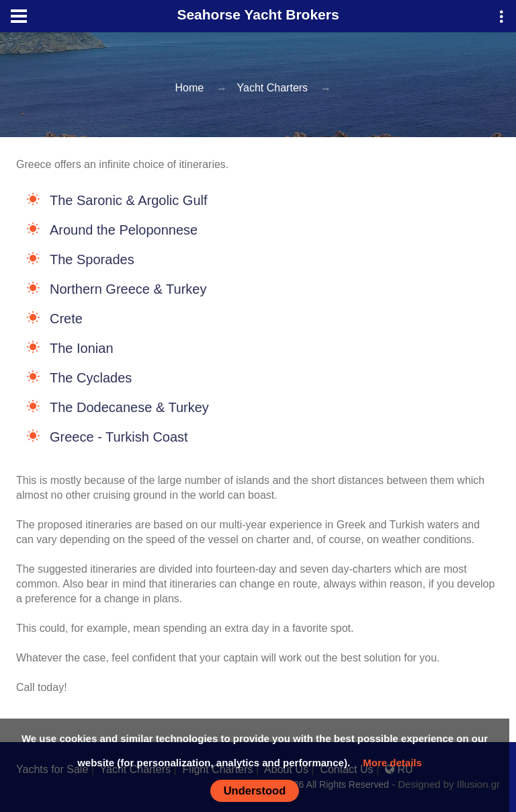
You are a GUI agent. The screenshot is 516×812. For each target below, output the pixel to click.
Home (189, 88)
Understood (255, 790)
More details (392, 763)
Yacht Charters (273, 88)
